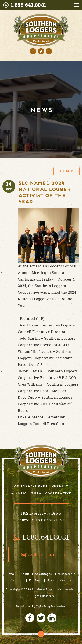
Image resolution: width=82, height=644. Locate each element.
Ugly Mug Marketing (51, 606)
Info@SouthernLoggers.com (41, 555)
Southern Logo (41, 30)
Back (66, 171)
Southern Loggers (41, 461)
